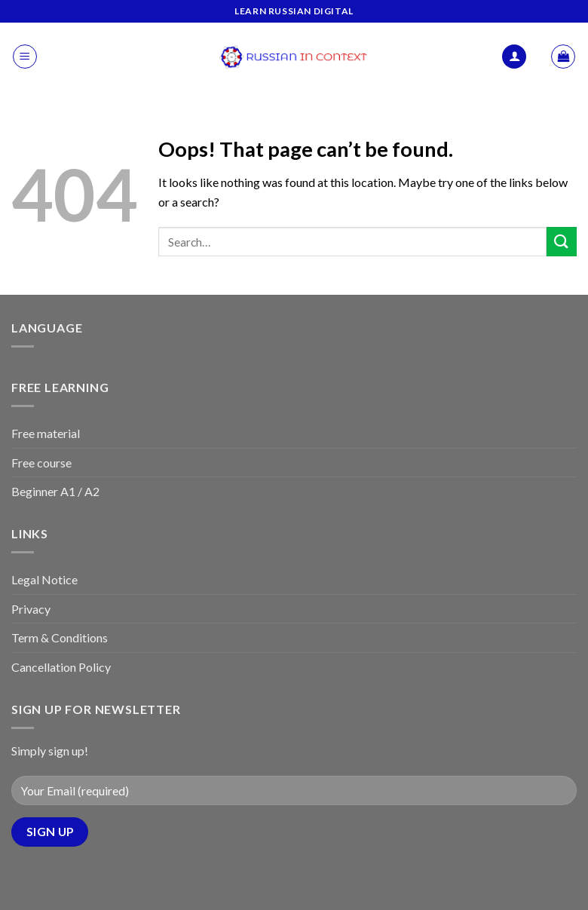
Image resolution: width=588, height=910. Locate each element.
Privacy (31, 609)
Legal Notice (44, 579)
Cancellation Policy (61, 667)
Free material (46, 433)
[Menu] (25, 57)
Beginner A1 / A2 (55, 491)
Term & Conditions (60, 637)
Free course (41, 463)
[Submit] (562, 242)
